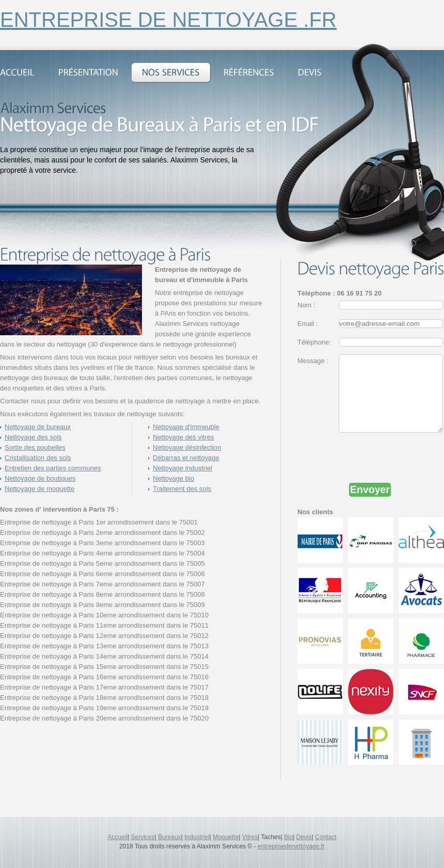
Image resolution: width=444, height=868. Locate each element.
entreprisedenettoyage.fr (291, 846)
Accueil (117, 837)
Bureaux (170, 837)
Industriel (197, 837)
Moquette (226, 837)
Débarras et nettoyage (186, 458)
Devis (304, 837)
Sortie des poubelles (35, 447)
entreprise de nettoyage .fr (168, 20)
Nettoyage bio (173, 478)
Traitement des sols (182, 489)
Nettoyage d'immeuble (186, 427)
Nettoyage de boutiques (40, 478)
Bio (288, 837)
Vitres (250, 837)
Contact (326, 837)
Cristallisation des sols (38, 458)
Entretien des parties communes (53, 468)
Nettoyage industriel (183, 468)
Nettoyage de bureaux (38, 427)
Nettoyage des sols (33, 437)
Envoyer (370, 505)
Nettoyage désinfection (187, 447)
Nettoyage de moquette (39, 489)
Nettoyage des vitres (184, 437)
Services (143, 837)
